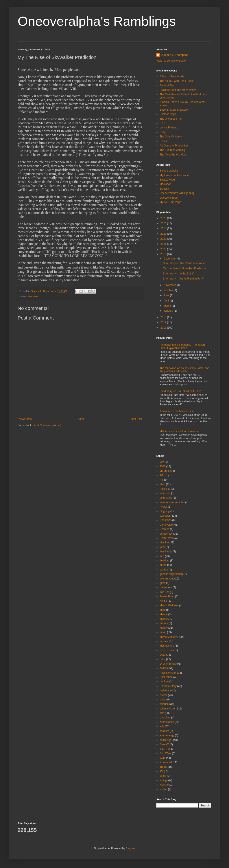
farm (162, 547)
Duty (162, 132)
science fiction (168, 709)
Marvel (164, 614)
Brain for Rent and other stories (178, 90)
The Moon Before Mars (173, 155)
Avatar (163, 507)
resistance (166, 691)
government (167, 579)
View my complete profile (171, 61)
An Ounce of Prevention (174, 146)
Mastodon (165, 184)
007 (162, 462)
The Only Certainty (171, 137)
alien (162, 484)
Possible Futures (169, 673)
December (170, 259)
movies (164, 641)
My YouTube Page (170, 202)
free (162, 556)
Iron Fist (164, 592)
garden (164, 570)
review (163, 695)
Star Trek (165, 749)
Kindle (163, 601)
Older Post (136, 419)
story (163, 758)
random (164, 682)
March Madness (169, 605)
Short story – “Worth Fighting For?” (183, 279)
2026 (164, 218)
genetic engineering (171, 574)
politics (164, 668)
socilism (164, 731)
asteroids (165, 493)
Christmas (166, 520)
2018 (164, 317)
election (164, 543)
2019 (164, 254)
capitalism (165, 516)
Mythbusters (167, 646)
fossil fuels (166, 552)
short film (165, 718)
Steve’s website (169, 171)
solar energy (167, 735)
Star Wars (33, 296)
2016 (164, 328)
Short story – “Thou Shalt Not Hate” (180, 391)
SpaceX (164, 744)
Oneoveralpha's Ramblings (97, 21)
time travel (166, 762)
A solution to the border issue (177, 411)
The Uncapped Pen (171, 119)
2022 (164, 239)
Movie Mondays (169, 637)
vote (162, 776)
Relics (163, 141)
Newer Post (26, 419)
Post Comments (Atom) (47, 425)
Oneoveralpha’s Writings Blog (177, 193)
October (169, 290)
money (164, 628)
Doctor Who (167, 538)
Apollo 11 (165, 489)
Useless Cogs (168, 114)
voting (163, 780)
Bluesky (164, 189)
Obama (164, 655)
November (170, 285)
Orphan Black (168, 664)
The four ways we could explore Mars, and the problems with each (184, 370)
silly (162, 726)
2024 (164, 228)
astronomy (166, 498)
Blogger (130, 848)
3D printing (166, 471)
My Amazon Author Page (174, 175)
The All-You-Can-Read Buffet (177, 81)
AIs (162, 480)
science (164, 704)
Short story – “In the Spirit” (178, 274)
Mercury (164, 619)
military (164, 623)
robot (163, 700)
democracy (166, 534)
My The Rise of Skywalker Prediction (184, 268)
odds (163, 659)
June (167, 295)
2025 (164, 223)
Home (81, 419)
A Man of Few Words (172, 77)
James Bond (167, 596)
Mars (163, 610)
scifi (162, 713)
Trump (163, 767)
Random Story (168, 686)
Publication (166, 677)
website (164, 785)
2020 (164, 249)
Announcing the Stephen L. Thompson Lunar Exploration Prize (182, 346)
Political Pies (167, 86)
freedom (164, 561)
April (167, 301)
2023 (164, 234)
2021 (164, 244)
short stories (167, 722)
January (169, 311)
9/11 (162, 475)
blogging (165, 511)
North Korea (167, 650)
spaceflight (166, 740)
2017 (164, 322)
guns (163, 583)
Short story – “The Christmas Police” (184, 263)
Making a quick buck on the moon (179, 431)
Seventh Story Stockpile (174, 110)
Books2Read (167, 180)
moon (163, 632)
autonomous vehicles (172, 502)
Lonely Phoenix (169, 128)
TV (161, 771)
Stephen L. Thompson (175, 55)
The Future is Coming (172, 150)
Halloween (166, 587)
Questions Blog (169, 198)
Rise (162, 123)
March (168, 306)
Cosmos (164, 529)
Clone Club (166, 525)
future (163, 565)
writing (163, 789)
